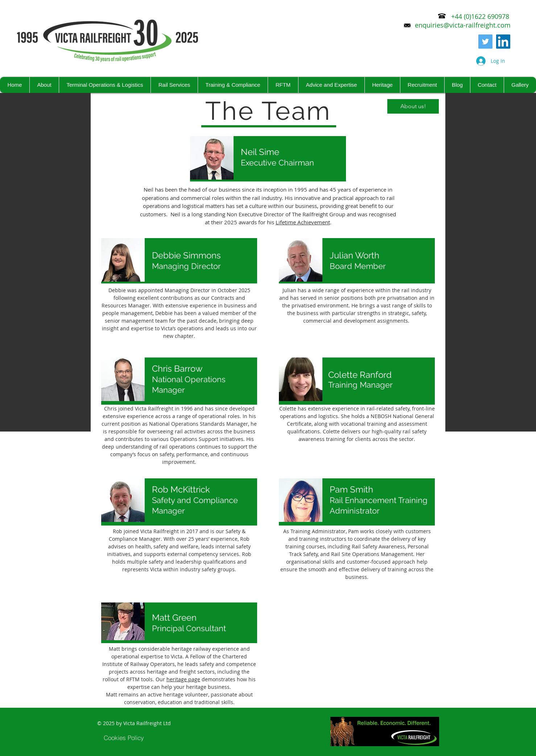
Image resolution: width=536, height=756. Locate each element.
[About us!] (413, 106)
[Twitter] (485, 42)
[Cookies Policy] (124, 737)
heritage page (183, 679)
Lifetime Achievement (303, 222)
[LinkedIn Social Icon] (503, 42)
